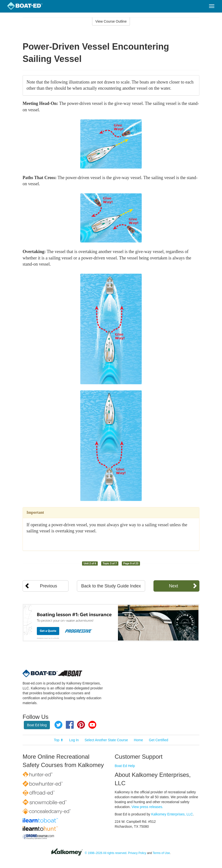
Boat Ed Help (125, 766)
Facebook (70, 725)
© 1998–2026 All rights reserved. (106, 853)
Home (138, 740)
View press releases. (147, 807)
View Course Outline (111, 21)
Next (173, 586)
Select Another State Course (106, 740)
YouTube (92, 725)
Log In (74, 740)
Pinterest (81, 725)
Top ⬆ (58, 740)
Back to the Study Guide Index (111, 586)
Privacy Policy (137, 853)
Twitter (58, 725)
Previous (49, 586)
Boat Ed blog (37, 725)
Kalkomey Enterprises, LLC (172, 814)
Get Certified (159, 740)
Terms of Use (161, 853)
